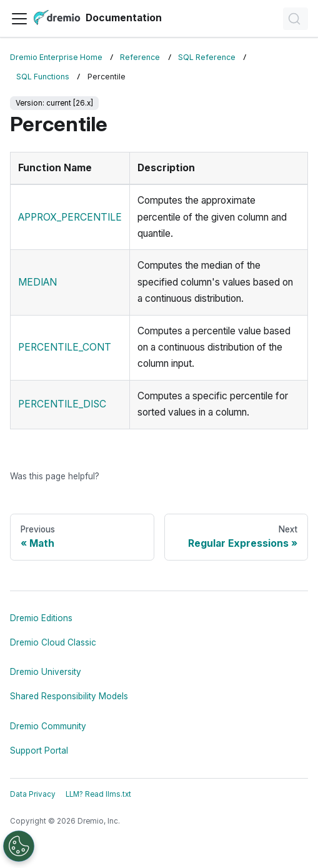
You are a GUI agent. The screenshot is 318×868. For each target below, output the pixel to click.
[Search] (296, 19)
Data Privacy (33, 794)
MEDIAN (37, 282)
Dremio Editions (41, 618)
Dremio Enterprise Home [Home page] (56, 57)
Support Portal (39, 751)
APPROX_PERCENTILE (70, 217)
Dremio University (46, 672)
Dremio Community (48, 726)
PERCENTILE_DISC (62, 404)
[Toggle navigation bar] (19, 19)
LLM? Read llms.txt (98, 794)
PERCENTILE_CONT (65, 347)
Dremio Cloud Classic (53, 642)
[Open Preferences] (19, 846)
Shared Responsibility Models (69, 696)
